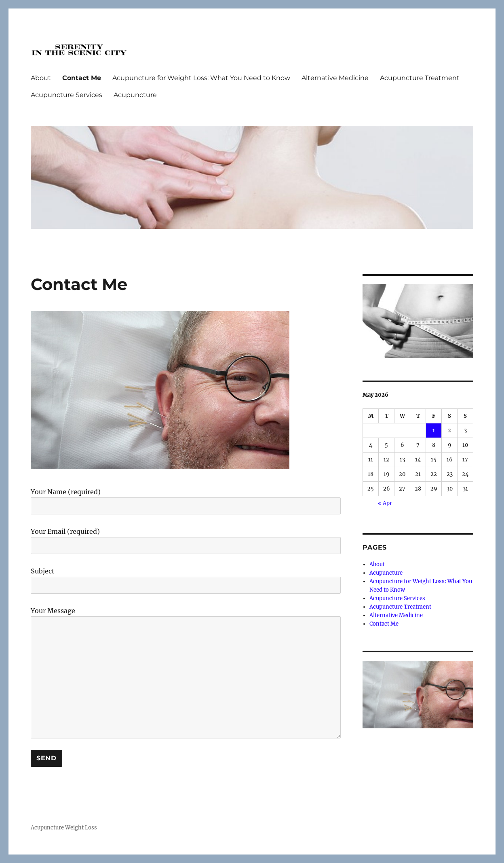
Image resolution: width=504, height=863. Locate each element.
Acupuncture (135, 95)
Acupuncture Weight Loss (64, 828)
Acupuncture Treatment (420, 78)
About (41, 78)
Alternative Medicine (335, 78)
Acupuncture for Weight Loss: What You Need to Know (201, 78)
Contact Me (82, 78)
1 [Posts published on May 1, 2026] (434, 430)
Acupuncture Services (66, 95)
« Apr (385, 503)
